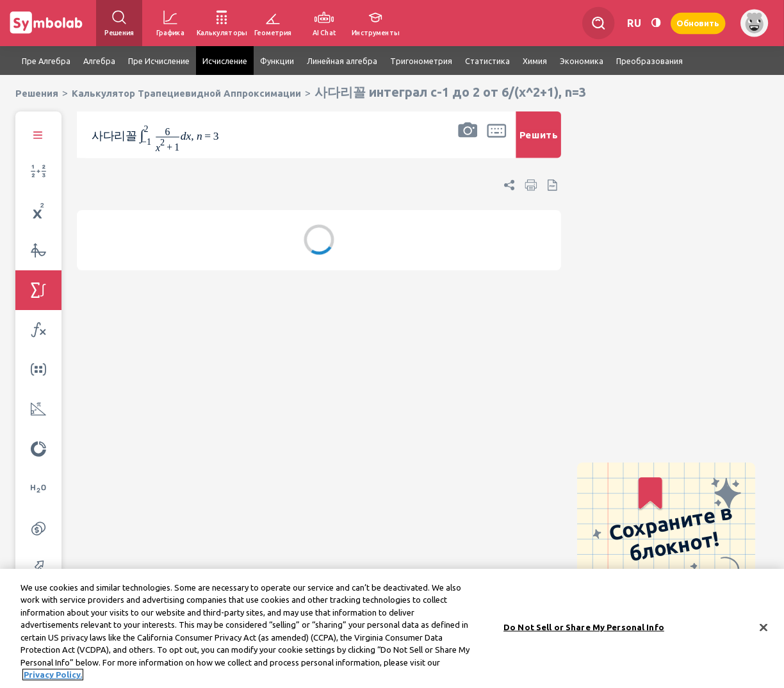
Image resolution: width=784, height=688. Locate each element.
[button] (468, 143)
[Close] (764, 629)
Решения (37, 93)
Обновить (698, 23)
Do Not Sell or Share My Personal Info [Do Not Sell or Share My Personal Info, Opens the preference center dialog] (584, 628)
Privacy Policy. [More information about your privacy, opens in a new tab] (53, 676)
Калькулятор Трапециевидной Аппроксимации (186, 93)
